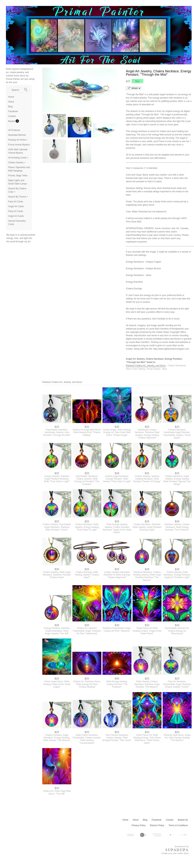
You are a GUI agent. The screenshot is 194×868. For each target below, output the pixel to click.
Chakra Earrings (134, 289)
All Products (14, 130)
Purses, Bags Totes (18, 176)
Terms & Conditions (178, 825)
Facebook (13, 111)
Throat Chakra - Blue (156, 369)
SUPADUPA (177, 850)
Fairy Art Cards (16, 202)
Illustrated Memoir (17, 135)
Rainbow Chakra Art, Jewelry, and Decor (146, 366)
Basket (12, 121)
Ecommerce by (182, 846)
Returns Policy (157, 825)
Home (11, 97)
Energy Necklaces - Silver (139, 275)
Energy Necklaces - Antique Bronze (143, 269)
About (11, 102)
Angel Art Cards (16, 206)
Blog (10, 107)
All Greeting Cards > (18, 158)
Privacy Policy (139, 825)
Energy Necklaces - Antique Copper (144, 262)
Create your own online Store (175, 853)
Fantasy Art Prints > (18, 140)
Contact (12, 116)
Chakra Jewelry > (17, 163)
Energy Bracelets (134, 282)
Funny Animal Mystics (19, 145)
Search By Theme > (18, 197)
